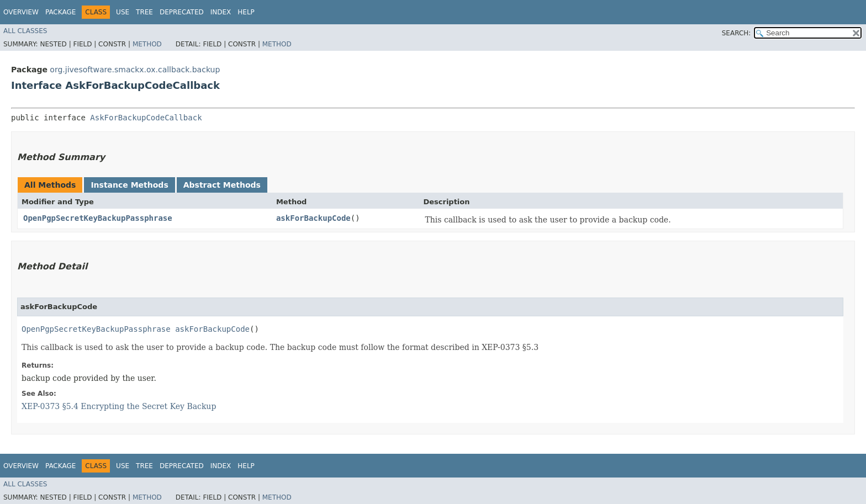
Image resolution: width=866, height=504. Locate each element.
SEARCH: (736, 33)
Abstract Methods (222, 185)
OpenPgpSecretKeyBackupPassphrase (98, 218)
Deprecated (182, 12)
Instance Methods (129, 185)
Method (147, 44)
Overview (21, 12)
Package (60, 12)
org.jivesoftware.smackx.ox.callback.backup (135, 70)
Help (246, 12)
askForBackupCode (313, 218)
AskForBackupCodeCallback (146, 118)
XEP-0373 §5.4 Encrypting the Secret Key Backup (119, 406)
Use (123, 12)
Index (221, 12)
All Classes (25, 31)
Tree (144, 12)
